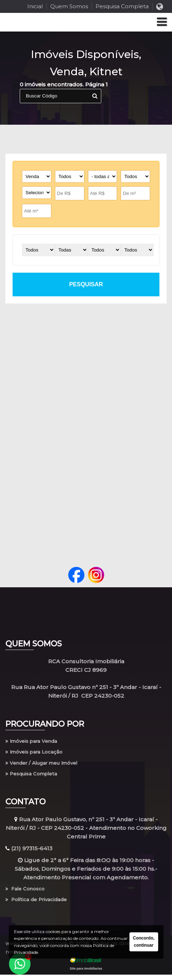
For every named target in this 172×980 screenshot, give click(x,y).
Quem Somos (69, 6)
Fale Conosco (27, 893)
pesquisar (86, 284)
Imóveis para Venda (35, 742)
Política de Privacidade (40, 905)
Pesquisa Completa (122, 6)
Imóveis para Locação (38, 753)
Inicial (35, 6)
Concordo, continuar (144, 941)
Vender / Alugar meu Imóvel (48, 765)
